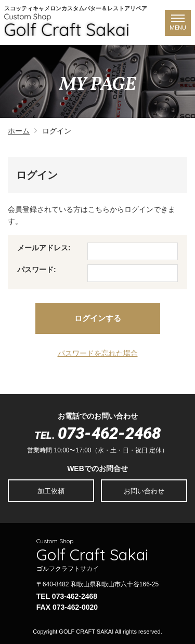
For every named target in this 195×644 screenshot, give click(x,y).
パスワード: (37, 270)
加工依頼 (51, 491)
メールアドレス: (44, 248)
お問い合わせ (144, 491)
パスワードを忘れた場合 (98, 353)
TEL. (97, 435)
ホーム (19, 131)
